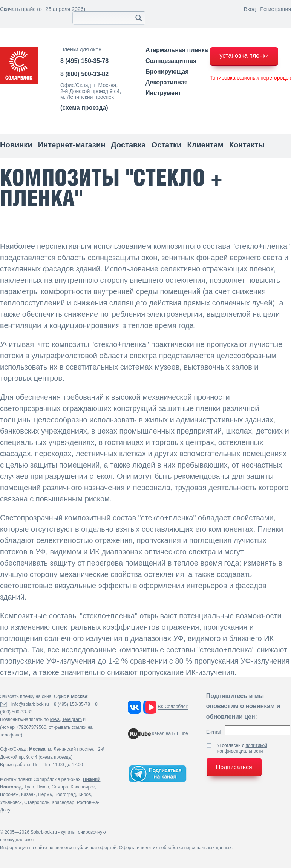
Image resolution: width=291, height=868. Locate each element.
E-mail (214, 732)
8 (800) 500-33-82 (84, 74)
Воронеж (9, 794)
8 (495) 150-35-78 (84, 61)
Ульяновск (11, 802)
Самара (60, 787)
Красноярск (83, 787)
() (84, 108)
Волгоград (65, 794)
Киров (85, 794)
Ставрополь (37, 802)
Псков (43, 787)
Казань (28, 794)
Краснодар (63, 802)
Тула (29, 787)
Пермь (45, 794)
